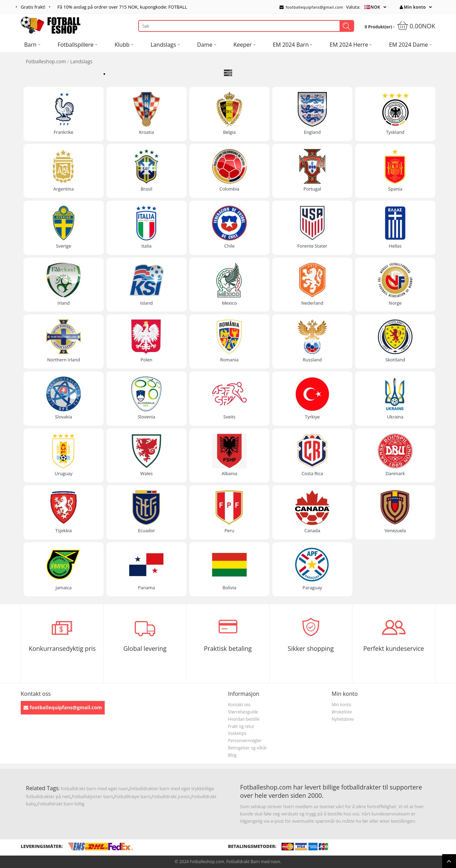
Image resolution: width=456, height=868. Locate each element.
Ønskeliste (342, 712)
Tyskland (395, 132)
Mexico (229, 303)
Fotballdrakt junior (171, 796)
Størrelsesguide (243, 712)
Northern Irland (64, 360)
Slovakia (63, 417)
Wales (146, 473)
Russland (312, 360)
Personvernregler (245, 741)
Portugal (312, 189)
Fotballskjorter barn (92, 796)
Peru (229, 530)
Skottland (395, 360)
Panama (146, 588)
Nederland (312, 303)
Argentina (64, 189)
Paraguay (312, 588)
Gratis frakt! (33, 7)
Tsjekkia (64, 530)
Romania (229, 360)
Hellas (395, 246)
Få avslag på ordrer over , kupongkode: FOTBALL (122, 7)
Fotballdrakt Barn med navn (253, 862)
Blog (232, 755)
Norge (395, 303)
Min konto (413, 7)
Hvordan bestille (244, 719)
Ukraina (395, 417)
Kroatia (146, 132)
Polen (146, 360)
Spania (395, 189)
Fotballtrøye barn (132, 796)
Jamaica (64, 588)
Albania (229, 473)
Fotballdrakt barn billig (61, 804)
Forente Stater (312, 246)
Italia (146, 246)
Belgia (230, 132)
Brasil (146, 189)
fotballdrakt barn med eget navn (95, 788)
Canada (312, 530)
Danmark (395, 473)
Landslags (81, 61)
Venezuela (395, 530)
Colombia (229, 189)
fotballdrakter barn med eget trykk (166, 788)
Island (146, 303)
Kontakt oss (239, 705)
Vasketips (237, 733)
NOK (376, 7)
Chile (229, 246)
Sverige (64, 246)
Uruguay (64, 473)
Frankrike (64, 132)
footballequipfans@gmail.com (311, 7)
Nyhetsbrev (343, 719)
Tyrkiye (312, 417)
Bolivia (229, 588)
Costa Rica (312, 473)
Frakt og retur (241, 726)
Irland (63, 303)
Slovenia (147, 417)
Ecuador (146, 530)
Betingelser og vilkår (248, 748)
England (312, 132)
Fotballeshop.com (46, 61)
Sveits (229, 417)
